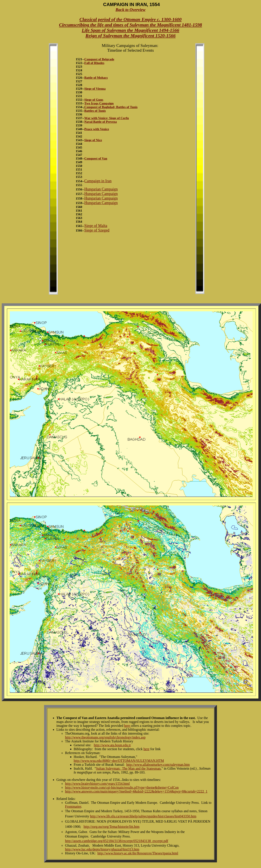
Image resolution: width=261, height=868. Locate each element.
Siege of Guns (94, 100)
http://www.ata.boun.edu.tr (112, 745)
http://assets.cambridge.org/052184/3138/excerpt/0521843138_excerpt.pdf (117, 841)
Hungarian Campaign (101, 189)
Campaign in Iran (98, 181)
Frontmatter (73, 806)
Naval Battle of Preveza (100, 122)
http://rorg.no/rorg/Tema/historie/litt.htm (112, 827)
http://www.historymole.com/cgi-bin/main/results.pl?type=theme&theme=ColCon (122, 787)
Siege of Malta (96, 226)
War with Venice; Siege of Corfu (107, 118)
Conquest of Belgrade (99, 59)
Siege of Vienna (95, 89)
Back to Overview (131, 10)
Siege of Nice (93, 140)
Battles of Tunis (127, 107)
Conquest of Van (96, 158)
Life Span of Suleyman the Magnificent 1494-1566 (130, 30)
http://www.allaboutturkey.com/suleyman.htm (158, 765)
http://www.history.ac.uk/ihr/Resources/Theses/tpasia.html (138, 853)
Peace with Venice (97, 129)
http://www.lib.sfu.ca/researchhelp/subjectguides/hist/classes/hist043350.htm (143, 816)
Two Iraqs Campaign (99, 103)
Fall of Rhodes (94, 63)
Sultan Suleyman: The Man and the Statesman (128, 768)
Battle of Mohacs (96, 78)
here (127, 726)
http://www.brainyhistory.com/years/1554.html (97, 784)
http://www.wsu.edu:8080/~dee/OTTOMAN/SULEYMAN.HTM (119, 761)
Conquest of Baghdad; (100, 107)
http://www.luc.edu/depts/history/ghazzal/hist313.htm (102, 849)
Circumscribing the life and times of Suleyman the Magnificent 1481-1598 (130, 25)
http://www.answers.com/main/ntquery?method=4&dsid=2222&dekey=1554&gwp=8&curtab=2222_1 (136, 791)
